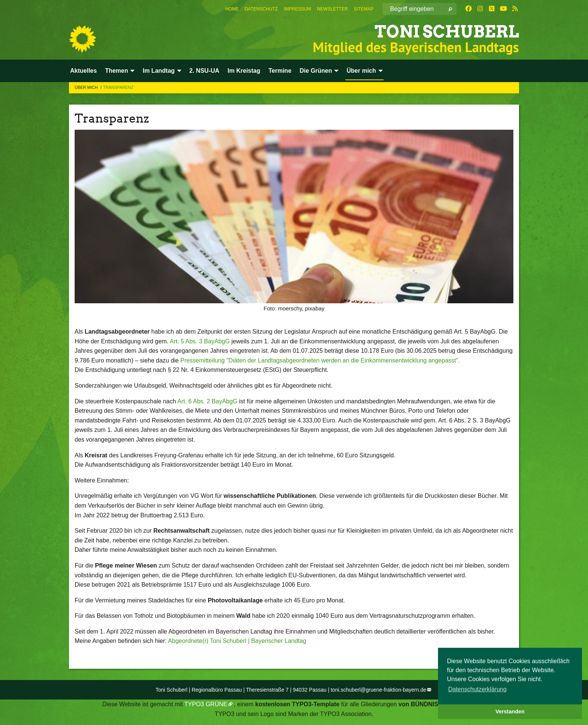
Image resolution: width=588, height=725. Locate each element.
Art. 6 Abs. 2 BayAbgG (207, 401)
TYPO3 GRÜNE (206, 704)
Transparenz (118, 87)
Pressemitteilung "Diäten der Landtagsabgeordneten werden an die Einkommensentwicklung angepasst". (320, 360)
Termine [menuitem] (280, 71)
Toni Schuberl (447, 32)
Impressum (298, 9)
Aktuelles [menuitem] (83, 71)
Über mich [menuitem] (361, 71)
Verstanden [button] (510, 712)
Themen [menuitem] (116, 71)
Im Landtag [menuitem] (158, 71)
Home (232, 9)
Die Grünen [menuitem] (316, 71)
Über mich (87, 87)
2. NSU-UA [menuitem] (204, 71)
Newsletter (333, 9)
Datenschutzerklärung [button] (477, 689)
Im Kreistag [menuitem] (244, 71)
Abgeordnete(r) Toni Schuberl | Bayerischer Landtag (237, 641)
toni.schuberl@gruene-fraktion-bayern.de (379, 690)
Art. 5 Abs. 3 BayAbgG (199, 341)
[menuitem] (232, 9)
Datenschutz (261, 9)
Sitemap (364, 9)
